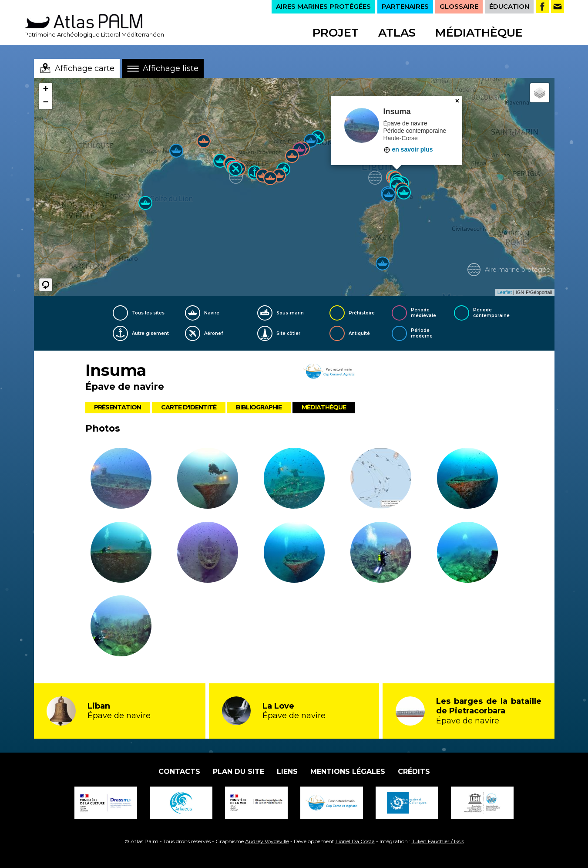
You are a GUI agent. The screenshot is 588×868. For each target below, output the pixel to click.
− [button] (45, 103)
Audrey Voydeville (267, 841)
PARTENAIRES (405, 6)
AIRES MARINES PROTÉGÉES (323, 6)
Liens (287, 772)
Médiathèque (479, 33)
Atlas (397, 33)
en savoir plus (408, 149)
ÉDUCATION (509, 6)
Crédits (414, 772)
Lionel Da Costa (355, 841)
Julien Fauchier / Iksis (438, 841)
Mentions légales (348, 772)
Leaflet (505, 292)
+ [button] (45, 90)
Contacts (179, 772)
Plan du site (239, 772)
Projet (336, 33)
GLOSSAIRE (459, 6)
